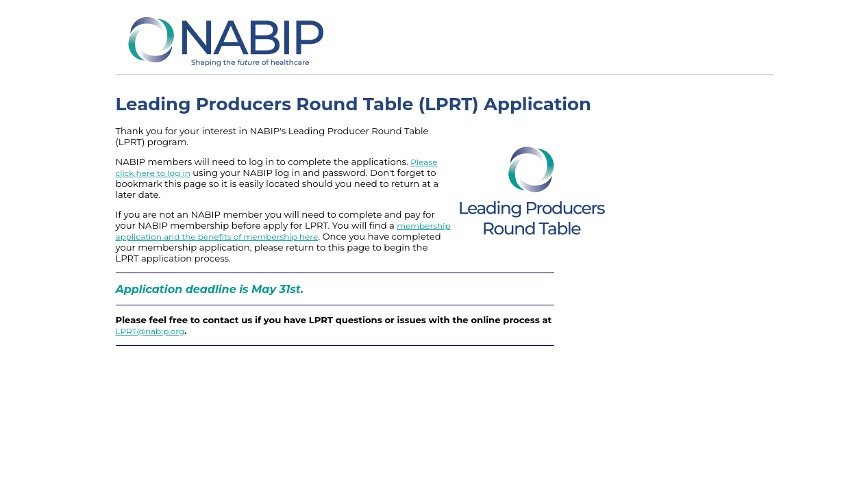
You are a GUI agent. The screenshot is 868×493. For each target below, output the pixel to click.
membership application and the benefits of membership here (283, 231)
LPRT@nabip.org (150, 331)
